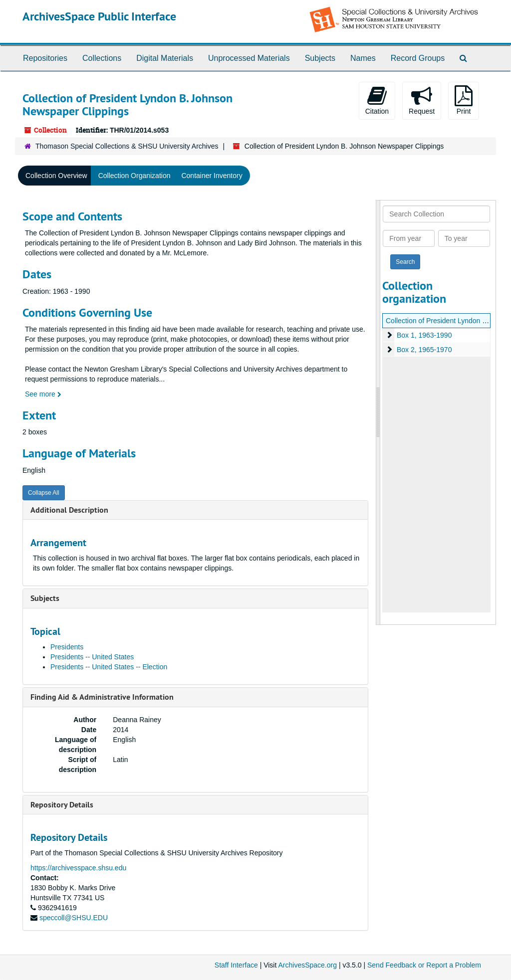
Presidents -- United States (92, 657)
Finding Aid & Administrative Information (102, 697)
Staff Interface (236, 965)
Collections (102, 58)
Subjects (320, 58)
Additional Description (69, 510)
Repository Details (62, 805)
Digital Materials (165, 58)
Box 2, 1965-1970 (424, 350)
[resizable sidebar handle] (378, 412)
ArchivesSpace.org (307, 965)
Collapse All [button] (44, 493)
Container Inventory (212, 176)
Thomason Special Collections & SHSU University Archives (127, 146)
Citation (377, 100)
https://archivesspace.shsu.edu (78, 868)
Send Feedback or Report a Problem (424, 965)
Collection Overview (56, 176)
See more (43, 394)
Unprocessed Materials (249, 58)
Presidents (67, 647)
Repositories (45, 58)
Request (422, 100)
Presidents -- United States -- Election (109, 667)
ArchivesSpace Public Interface (99, 16)
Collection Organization (134, 176)
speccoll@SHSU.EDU (74, 918)
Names (363, 58)
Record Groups (418, 58)
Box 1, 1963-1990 (424, 335)
